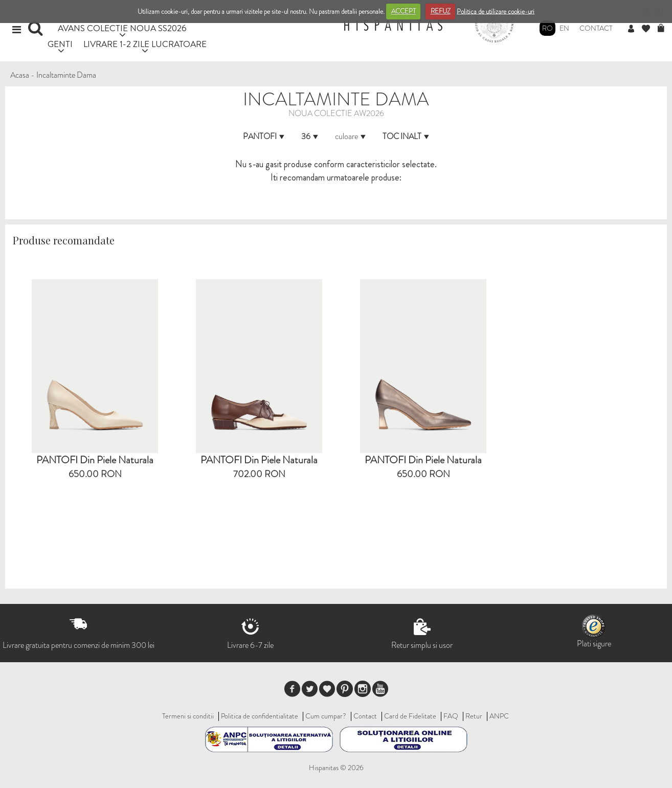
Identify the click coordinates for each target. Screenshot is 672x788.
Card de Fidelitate (410, 716)
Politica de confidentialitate (260, 716)
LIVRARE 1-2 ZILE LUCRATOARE (145, 44)
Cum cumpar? (326, 716)
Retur (474, 716)
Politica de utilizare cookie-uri (496, 11)
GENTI (60, 44)
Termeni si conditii (188, 716)
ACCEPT (404, 11)
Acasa (20, 75)
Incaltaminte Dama (66, 75)
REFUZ (441, 11)
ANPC (499, 716)
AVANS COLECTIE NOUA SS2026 (122, 28)
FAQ (451, 716)
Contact (596, 28)
